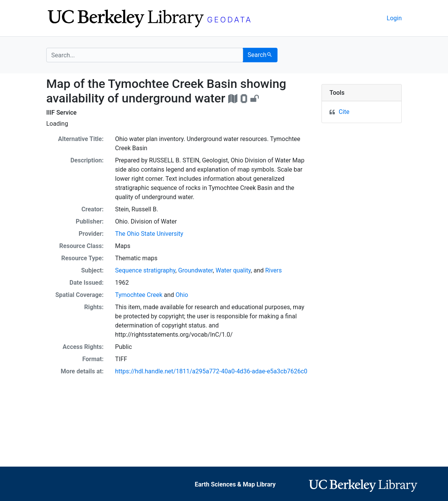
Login (394, 18)
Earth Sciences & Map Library (235, 484)
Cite (344, 112)
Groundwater (196, 270)
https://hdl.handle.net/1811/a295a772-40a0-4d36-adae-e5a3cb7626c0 (211, 371)
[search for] (145, 55)
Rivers (274, 270)
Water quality (233, 270)
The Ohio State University (149, 234)
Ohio (182, 295)
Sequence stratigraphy (145, 270)
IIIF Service (61, 113)
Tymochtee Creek (139, 295)
